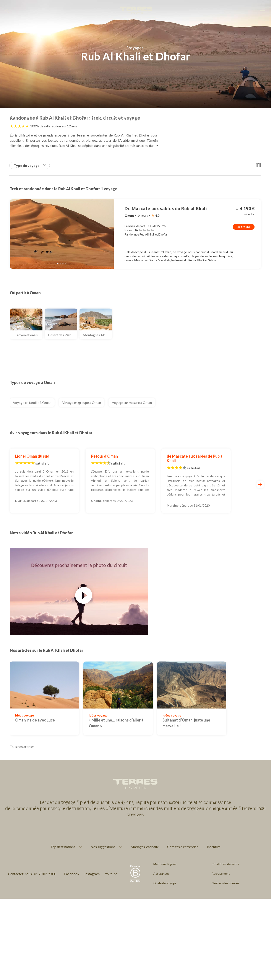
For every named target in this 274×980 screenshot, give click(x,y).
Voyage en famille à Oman (32, 402)
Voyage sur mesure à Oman (132, 402)
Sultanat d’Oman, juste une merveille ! (186, 723)
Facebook (72, 874)
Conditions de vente (225, 864)
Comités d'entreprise (183, 847)
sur (70, 126)
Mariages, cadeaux (145, 847)
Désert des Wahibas (63, 335)
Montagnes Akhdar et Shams (97, 335)
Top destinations (63, 847)
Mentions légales (165, 864)
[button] (258, 165)
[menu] (263, 11)
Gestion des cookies (225, 883)
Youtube (111, 874)
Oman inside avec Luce (35, 720)
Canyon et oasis (26, 335)
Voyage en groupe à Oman (82, 402)
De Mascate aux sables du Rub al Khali (166, 208)
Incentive (214, 847)
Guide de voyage (165, 883)
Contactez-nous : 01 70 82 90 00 (32, 874)
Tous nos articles (22, 747)
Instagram (92, 874)
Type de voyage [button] (30, 165)
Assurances (161, 874)
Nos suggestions (103, 847)
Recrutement (221, 874)
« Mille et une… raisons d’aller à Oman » (116, 723)
